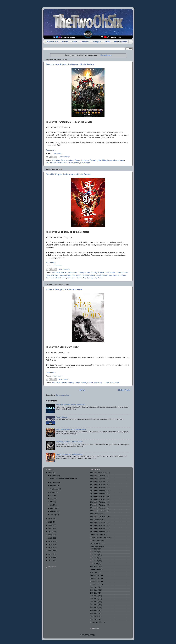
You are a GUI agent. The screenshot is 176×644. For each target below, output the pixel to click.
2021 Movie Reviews (98, 517)
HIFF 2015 (94, 549)
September (55, 489)
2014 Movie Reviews (98, 493)
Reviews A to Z (52, 42)
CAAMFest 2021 (96, 534)
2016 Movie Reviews (98, 499)
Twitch (75, 42)
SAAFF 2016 (95, 575)
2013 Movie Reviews (98, 490)
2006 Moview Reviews (98, 473)
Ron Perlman (85, 163)
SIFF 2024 (94, 619)
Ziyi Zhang (98, 278)
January (54, 515)
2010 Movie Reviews (98, 482)
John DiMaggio (103, 160)
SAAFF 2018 (95, 578)
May (52, 502)
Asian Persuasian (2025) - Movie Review (71, 429)
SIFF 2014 (94, 593)
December (54, 476)
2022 (50, 525)
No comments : (64, 157)
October (54, 486)
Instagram (97, 42)
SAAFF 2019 (95, 581)
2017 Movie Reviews (98, 502)
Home (82, 390)
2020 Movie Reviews (98, 511)
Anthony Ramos (74, 160)
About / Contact (120, 42)
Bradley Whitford (98, 273)
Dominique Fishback (89, 160)
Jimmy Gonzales (66, 275)
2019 (50, 535)
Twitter (108, 42)
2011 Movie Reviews (98, 485)
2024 (50, 519)
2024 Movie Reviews (98, 528)
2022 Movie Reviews (98, 523)
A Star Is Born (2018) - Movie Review (64, 289)
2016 (50, 545)
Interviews (94, 567)
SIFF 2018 (94, 605)
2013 (50, 554)
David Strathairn (52, 275)
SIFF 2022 (94, 613)
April (52, 505)
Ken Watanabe (102, 275)
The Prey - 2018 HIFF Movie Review (69, 442)
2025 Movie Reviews (98, 531)
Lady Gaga (99, 383)
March (53, 508)
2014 (50, 551)
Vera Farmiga (89, 278)
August (53, 492)
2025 (50, 473)
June (52, 499)
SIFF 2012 (94, 587)
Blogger (92, 635)
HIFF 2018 (94, 558)
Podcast (93, 572)
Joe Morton (77, 275)
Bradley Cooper (87, 383)
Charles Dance (122, 273)
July (52, 495)
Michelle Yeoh (51, 163)
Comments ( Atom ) (63, 395)
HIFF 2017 (94, 555)
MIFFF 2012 (95, 569)
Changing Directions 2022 (100, 537)
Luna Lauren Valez (117, 160)
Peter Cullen (62, 163)
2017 (50, 541)
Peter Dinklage (74, 163)
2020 (50, 532)
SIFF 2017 (94, 602)
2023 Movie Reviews (60, 160)
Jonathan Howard (89, 275)
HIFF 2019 (94, 561)
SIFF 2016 (94, 599)
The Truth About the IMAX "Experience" (70, 405)
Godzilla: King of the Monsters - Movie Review (68, 174)
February (54, 511)
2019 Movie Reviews (60, 273)
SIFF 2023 (94, 616)
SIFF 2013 (94, 590)
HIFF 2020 (94, 564)
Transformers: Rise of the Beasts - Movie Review (70, 64)
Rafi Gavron (115, 383)
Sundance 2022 (96, 622)
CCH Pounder (110, 273)
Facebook (85, 42)
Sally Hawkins (61, 278)
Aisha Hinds (73, 273)
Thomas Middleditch (75, 278)
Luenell (107, 383)
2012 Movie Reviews (98, 487)
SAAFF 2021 (95, 584)
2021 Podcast (95, 520)
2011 (50, 561)
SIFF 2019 (94, 608)
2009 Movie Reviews (98, 479)
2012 (50, 557)
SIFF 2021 (94, 611)
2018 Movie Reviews (60, 383)
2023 (50, 522)
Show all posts (106, 55)
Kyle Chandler (114, 275)
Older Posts (124, 390)
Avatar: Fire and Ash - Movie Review (69, 454)
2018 (50, 538)
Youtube (65, 42)
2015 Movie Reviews (98, 496)
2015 (50, 548)
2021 (50, 528)
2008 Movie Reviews (98, 476)
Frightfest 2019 (96, 546)
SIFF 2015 (94, 596)
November (54, 482)
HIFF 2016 (94, 552)
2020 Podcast (95, 514)
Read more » (51, 150)
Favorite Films (95, 543)
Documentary (95, 540)
